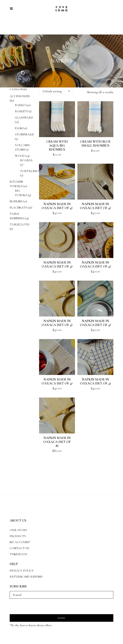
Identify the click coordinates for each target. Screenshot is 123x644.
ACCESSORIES (20, 96)
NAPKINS (16, 201)
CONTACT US (19, 548)
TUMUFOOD (18, 554)
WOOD (20, 156)
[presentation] (36, 607)
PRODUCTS (18, 536)
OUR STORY (18, 530)
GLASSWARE (24, 117)
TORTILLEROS (30, 171)
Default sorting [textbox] (52, 91)
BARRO (20, 105)
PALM (19, 128)
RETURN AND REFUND (26, 577)
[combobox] (56, 91)
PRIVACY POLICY (22, 571)
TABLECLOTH (20, 224)
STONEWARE (24, 134)
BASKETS (21, 111)
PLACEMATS (18, 207)
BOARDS (26, 160)
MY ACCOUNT (20, 542)
